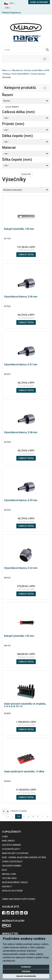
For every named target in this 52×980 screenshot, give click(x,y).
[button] (13, 3)
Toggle (48, 87)
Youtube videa (9, 878)
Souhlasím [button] (26, 967)
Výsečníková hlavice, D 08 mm (21, 432)
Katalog (7, 74)
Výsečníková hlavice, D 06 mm (21, 297)
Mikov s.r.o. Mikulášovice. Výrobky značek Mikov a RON (26, 70)
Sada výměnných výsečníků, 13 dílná (24, 771)
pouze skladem (12, 107)
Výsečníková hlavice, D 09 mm (21, 500)
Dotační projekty (11, 849)
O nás (5, 837)
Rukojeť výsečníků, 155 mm (19, 636)
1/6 (19, 816)
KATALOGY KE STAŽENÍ (12, 891)
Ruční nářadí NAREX (20, 74)
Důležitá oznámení (11, 845)
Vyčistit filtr (26, 174)
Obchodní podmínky (12, 866)
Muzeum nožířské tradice (15, 882)
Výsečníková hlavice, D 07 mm (21, 364)
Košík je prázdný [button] (39, 2)
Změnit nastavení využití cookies (19, 899)
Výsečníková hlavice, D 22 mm (21, 568)
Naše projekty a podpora (15, 853)
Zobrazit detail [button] (26, 255)
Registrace (16, 13)
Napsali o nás (9, 874)
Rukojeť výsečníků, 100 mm (19, 229)
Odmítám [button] (26, 971)
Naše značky (8, 841)
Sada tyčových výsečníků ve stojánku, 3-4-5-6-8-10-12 (25, 705)
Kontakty (7, 887)
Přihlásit (6, 13)
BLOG (5, 870)
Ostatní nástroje (38, 74)
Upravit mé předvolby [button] (26, 976)
